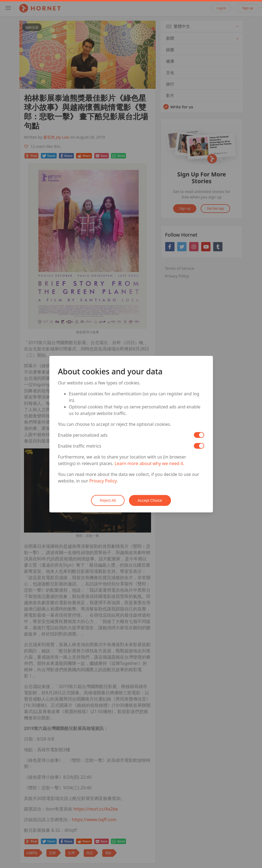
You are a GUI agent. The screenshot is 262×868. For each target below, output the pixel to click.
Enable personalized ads (83, 435)
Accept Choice (150, 500)
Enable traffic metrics (80, 446)
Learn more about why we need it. (149, 463)
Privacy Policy (103, 481)
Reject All (108, 500)
